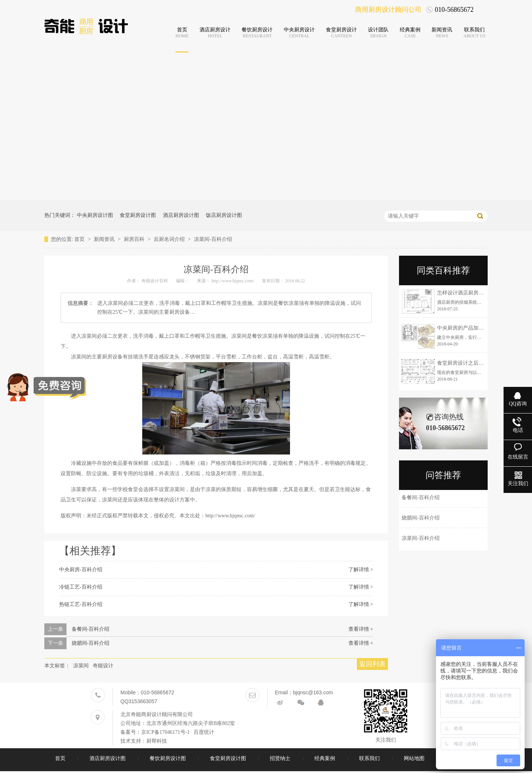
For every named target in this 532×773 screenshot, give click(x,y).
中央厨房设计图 (95, 215)
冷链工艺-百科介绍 (81, 587)
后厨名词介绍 (170, 239)
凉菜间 (81, 666)
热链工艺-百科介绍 (81, 604)
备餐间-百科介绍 (91, 629)
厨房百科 (135, 239)
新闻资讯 (105, 239)
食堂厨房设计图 (138, 215)
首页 (80, 239)
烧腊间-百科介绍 (91, 643)
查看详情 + (361, 629)
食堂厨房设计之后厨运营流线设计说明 (481, 363)
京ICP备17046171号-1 (165, 732)
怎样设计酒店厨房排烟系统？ (471, 293)
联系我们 (370, 758)
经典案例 (325, 758)
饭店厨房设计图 (224, 215)
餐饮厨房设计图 (168, 758)
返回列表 (372, 664)
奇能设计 (103, 666)
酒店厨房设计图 (181, 215)
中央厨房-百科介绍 (81, 570)
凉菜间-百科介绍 (213, 239)
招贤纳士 (281, 758)
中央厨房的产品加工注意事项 (471, 328)
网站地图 (415, 758)
